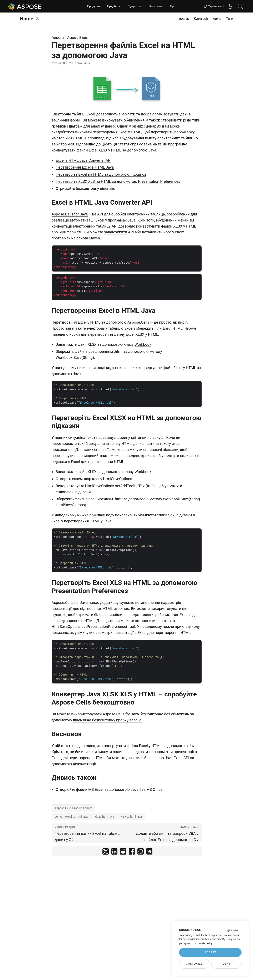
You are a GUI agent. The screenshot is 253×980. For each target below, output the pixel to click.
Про (173, 6)
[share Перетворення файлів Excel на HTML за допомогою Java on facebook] (132, 852)
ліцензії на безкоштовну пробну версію (107, 720)
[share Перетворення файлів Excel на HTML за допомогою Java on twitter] (106, 852)
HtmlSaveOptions (118, 479)
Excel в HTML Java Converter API (84, 160)
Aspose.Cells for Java (70, 214)
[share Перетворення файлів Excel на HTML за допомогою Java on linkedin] (114, 852)
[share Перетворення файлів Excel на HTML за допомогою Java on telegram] (149, 852)
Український (213, 6)
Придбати (114, 6)
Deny (227, 964)
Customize (194, 964)
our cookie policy (203, 943)
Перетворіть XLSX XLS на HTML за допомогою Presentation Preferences (118, 181)
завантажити (115, 232)
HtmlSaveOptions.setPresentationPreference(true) (93, 626)
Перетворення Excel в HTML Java (85, 167)
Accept (210, 952)
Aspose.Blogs (77, 38)
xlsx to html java (131, 817)
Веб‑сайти (156, 6)
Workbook (143, 344)
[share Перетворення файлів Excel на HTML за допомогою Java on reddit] (123, 852)
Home (27, 19)
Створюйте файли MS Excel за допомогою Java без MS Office (109, 789)
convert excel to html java (71, 817)
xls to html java (104, 817)
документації (84, 764)
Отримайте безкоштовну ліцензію (86, 188)
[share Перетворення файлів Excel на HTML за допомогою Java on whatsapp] (141, 852)
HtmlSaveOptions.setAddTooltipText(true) (120, 486)
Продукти (93, 6)
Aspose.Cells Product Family (73, 808)
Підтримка (134, 6)
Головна (58, 38)
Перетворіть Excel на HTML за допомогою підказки (101, 174)
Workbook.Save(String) (75, 357)
